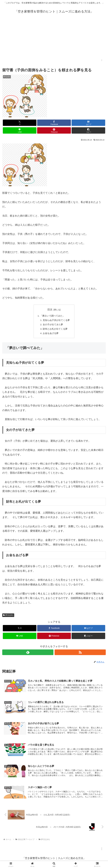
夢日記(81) (8, 616)
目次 (50, 310)
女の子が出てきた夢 (53, 325)
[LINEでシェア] (20, 130)
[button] (88, 130)
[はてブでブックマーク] (88, 123)
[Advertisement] (54, 40)
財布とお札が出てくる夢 (55, 330)
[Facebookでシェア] (54, 123)
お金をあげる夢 (51, 334)
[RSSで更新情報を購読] (80, 653)
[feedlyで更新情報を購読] (28, 653)
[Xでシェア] (20, 123)
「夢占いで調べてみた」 (52, 316)
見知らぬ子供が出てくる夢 (56, 321)
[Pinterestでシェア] (54, 130)
